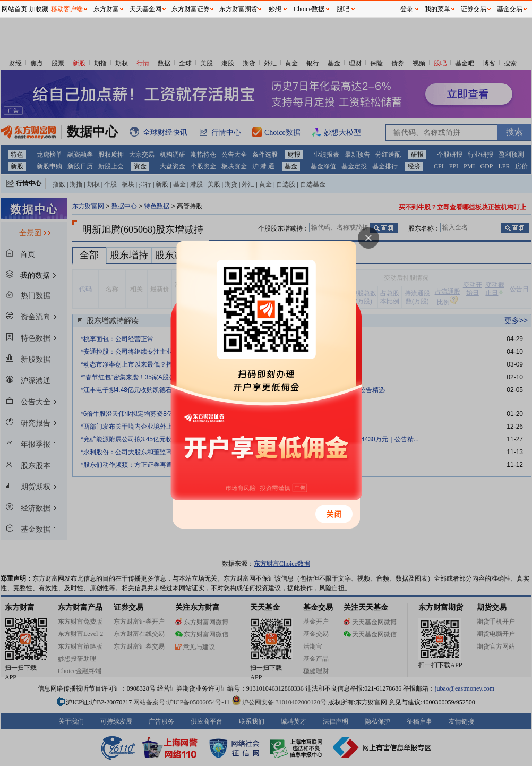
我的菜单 (437, 9)
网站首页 (14, 9)
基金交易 (510, 9)
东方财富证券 (191, 9)
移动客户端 (67, 9)
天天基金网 (145, 9)
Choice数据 (309, 9)
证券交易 (474, 9)
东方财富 (106, 9)
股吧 (343, 9)
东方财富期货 (238, 9)
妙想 (275, 9)
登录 (407, 9)
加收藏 (39, 9)
